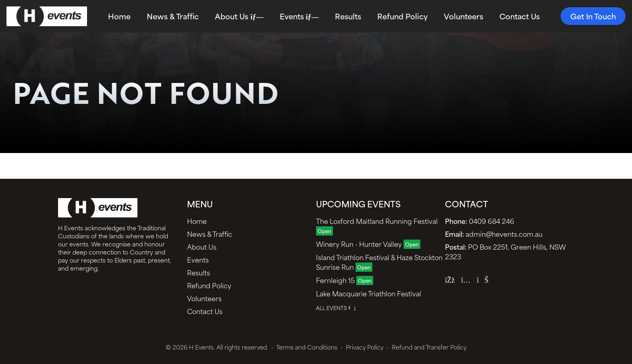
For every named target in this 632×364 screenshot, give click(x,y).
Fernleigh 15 (345, 280)
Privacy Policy (362, 347)
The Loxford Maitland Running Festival (377, 225)
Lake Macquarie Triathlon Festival (369, 293)
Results (348, 16)
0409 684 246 (480, 221)
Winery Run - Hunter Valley (368, 244)
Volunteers (464, 16)
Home (119, 16)
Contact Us (520, 16)
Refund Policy (402, 16)
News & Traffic (173, 16)
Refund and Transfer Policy (426, 347)
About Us (239, 16)
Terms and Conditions (304, 347)
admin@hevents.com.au (494, 234)
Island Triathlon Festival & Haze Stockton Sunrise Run (379, 262)
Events (299, 16)
